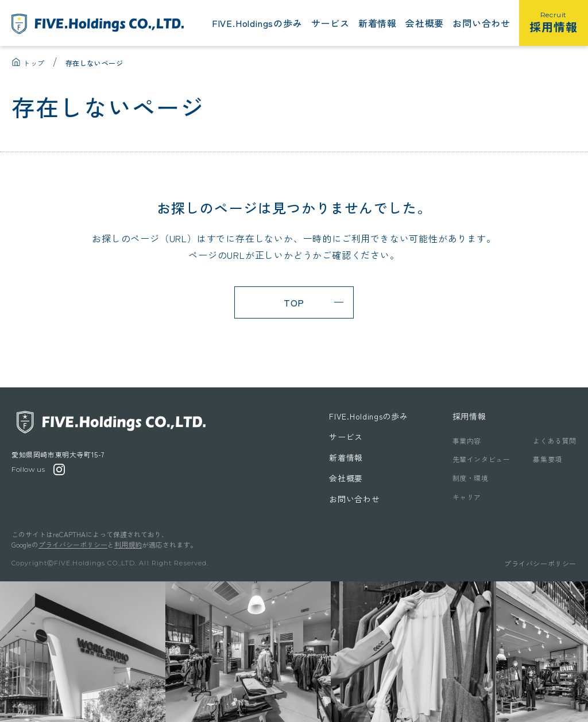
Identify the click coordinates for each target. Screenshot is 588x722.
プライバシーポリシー (73, 544)
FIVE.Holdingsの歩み (257, 23)
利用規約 (128, 544)
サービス (330, 23)
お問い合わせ (481, 23)
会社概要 (425, 23)
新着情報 (378, 23)
